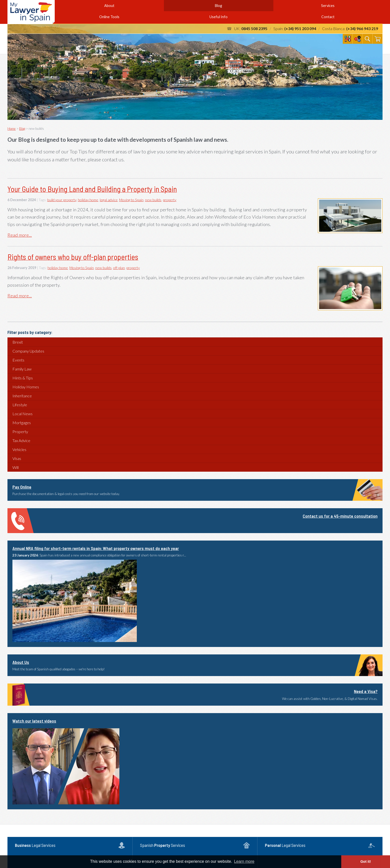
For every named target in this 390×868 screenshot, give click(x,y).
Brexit (18, 342)
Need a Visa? (366, 691)
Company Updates (28, 351)
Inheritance (22, 396)
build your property (62, 200)
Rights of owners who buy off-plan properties (73, 257)
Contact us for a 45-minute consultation (340, 516)
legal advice (109, 200)
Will (16, 467)
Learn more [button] (244, 861)
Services (328, 6)
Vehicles (19, 449)
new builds (153, 200)
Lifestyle (20, 405)
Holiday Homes (26, 387)
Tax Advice (21, 440)
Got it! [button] (366, 862)
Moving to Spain (131, 200)
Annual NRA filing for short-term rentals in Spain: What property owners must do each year (96, 548)
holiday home (88, 200)
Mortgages (22, 423)
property (170, 200)
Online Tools (109, 17)
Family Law (22, 369)
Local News (23, 414)
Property (20, 432)
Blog (219, 6)
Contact (328, 17)
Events (18, 360)
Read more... (20, 235)
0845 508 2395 (254, 28)
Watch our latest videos (34, 721)
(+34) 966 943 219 (362, 28)
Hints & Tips (23, 378)
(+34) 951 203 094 (300, 28)
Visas (17, 458)
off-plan (119, 268)
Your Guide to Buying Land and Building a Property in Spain (92, 189)
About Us (21, 662)
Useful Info (219, 17)
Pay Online (22, 487)
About (109, 6)
